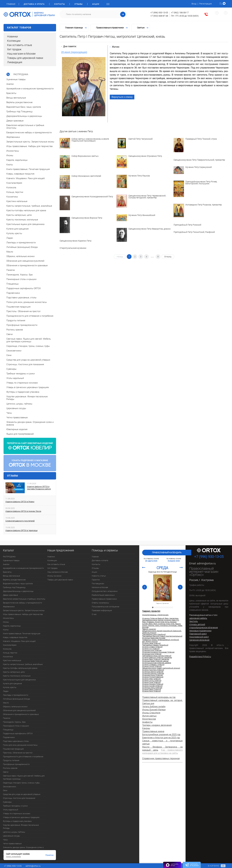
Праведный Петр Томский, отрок (201, 139)
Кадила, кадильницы (12, 626)
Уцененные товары (11, 560)
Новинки (12, 36)
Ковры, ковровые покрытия (15, 637)
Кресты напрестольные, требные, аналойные (23, 664)
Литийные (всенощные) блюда (16, 699)
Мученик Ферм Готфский (152, 689)
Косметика (8, 657)
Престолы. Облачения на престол (18, 753)
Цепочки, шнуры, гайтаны (14, 832)
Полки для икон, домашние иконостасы (20, 745)
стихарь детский (197, 624)
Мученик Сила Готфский (151, 682)
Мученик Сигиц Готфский (152, 681)
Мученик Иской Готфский (152, 666)
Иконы (6, 622)
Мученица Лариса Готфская (153, 672)
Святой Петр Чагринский (140, 139)
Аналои (6, 564)
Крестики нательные (12, 660)
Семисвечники (9, 787)
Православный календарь (167, 553)
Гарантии (96, 580)
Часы (5, 840)
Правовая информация (102, 610)
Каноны (146, 728)
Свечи (6, 772)
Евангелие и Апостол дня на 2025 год (161, 738)
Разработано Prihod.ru (200, 657)
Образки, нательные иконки (15, 707)
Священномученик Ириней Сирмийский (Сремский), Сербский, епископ (162, 632)
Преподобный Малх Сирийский (154, 634)
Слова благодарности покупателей (20, 521)
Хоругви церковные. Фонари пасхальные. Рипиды (21, 827)
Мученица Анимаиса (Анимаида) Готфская (158, 652)
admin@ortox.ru (206, 563)
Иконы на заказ (54, 576)
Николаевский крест (199, 637)
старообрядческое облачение (204, 628)
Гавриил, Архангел (162, 603)
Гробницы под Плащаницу (14, 587)
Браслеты (7, 572)
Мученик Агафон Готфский (152, 647)
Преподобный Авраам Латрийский (155, 645)
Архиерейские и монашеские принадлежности (23, 568)
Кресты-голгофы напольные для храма (20, 668)
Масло (6, 703)
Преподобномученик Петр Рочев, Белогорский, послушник (201, 183)
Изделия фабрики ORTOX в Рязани (20, 502)
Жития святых (149, 716)
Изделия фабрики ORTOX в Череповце (21, 531)
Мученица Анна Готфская (152, 654)
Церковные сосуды (11, 836)
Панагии (7, 718)
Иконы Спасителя (151, 713)
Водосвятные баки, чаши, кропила (18, 584)
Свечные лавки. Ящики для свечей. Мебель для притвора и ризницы (24, 777)
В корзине (214, 866)
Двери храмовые (10, 595)
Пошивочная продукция (13, 749)
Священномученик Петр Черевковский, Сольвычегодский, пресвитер (147, 197)
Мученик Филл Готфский (151, 691)
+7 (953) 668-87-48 (159, 16)
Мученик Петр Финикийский (142, 215)
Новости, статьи (99, 576)
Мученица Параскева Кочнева (154, 638)
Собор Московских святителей (86, 176)
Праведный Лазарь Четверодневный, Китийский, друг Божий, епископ (161, 641)
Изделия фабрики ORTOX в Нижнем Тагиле (23, 511)
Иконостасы (8, 618)
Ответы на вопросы (100, 603)
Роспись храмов (10, 768)
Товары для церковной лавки (25, 58)
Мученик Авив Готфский (151, 643)
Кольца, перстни (10, 653)
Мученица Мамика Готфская (153, 674)
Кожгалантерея (10, 645)
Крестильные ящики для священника (19, 680)
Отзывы (78, 4)
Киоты (6, 630)
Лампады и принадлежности (16, 695)
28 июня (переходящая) (74, 52)
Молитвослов (149, 719)
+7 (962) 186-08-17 (180, 13)
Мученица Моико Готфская (152, 675)
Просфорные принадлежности (16, 764)
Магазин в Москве (100, 587)
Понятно (49, 855)
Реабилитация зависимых (103, 595)
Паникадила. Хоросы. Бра (14, 722)
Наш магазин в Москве (21, 54)
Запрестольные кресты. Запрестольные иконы (24, 610)
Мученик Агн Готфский (151, 649)
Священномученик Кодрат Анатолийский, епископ (161, 668)
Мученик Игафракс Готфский (153, 665)
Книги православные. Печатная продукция (22, 634)
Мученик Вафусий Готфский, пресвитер (157, 658)
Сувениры (7, 802)
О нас (94, 614)
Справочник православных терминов (161, 758)
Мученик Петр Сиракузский (199, 167)
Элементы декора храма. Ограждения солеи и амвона (23, 849)
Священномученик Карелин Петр (76, 241)
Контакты (59, 4)
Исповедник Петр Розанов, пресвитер (204, 205)
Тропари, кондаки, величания (157, 725)
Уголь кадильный (11, 810)
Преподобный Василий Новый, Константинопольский (162, 636)
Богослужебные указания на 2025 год (161, 734)
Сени (5, 790)
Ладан (6, 691)
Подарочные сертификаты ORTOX (18, 733)
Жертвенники (9, 607)
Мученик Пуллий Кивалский (153, 677)
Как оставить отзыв (20, 45)
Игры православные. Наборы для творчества (23, 614)
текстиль (194, 621)
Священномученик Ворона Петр (87, 218)
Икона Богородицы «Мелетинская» (155, 615)
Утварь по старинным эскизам (17, 814)
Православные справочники (104, 599)
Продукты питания (11, 760)
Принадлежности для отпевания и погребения (23, 757)
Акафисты (147, 722)
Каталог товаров (30, 28)
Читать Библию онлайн (154, 706)
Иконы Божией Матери (154, 710)
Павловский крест (198, 634)
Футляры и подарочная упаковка (17, 821)
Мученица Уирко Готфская (152, 688)
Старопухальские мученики (73, 248)
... (152, 256)
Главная (11, 4)
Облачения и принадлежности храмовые (21, 714)
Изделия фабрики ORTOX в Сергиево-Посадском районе (39, 488)
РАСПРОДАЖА (9, 557)
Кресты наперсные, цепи (14, 672)
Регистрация (206, 4)
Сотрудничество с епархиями (105, 591)
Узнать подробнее (13, 857)
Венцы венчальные (11, 576)
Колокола (7, 649)
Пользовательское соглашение (105, 607)
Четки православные (12, 844)
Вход (194, 4)
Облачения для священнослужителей (19, 710)
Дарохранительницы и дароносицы (18, 591)
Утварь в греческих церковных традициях (21, 817)
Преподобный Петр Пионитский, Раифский (194, 232)
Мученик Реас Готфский (151, 679)
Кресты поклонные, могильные (17, 676)
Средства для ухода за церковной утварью (22, 794)
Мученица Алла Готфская (152, 650)
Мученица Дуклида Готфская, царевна (157, 663)
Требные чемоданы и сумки (15, 806)
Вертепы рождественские (14, 580)
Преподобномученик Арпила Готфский (157, 656)
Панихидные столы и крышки (16, 726)
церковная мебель (198, 618)
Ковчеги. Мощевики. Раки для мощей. (19, 641)
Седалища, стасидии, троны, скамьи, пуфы (21, 783)
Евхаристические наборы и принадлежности (22, 603)
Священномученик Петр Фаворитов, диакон (150, 229)
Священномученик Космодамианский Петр (92, 197)
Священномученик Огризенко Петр (145, 156)
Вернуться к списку (122, 97)
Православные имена (153, 731)
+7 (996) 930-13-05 (159, 13)
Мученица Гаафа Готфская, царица (155, 661)
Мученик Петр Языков (139, 176)
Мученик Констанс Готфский (153, 670)
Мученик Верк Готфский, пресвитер (156, 659)
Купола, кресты (10, 687)
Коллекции (14, 41)
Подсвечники (9, 737)
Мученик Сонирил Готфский (153, 684)
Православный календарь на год (159, 697)
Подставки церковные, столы (16, 741)
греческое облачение (199, 640)
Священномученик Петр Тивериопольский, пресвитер (199, 160)
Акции (96, 4)
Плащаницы (8, 730)
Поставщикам (98, 584)
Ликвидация (15, 62)
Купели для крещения (12, 684)
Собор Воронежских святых (85, 156)
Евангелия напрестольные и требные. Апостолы (24, 599)
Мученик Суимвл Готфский (152, 686)
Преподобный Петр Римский (187, 225)
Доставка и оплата (34, 4)
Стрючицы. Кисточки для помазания (19, 798)
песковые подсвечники (200, 631)
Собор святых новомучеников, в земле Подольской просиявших (90, 140)
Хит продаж (14, 49)
